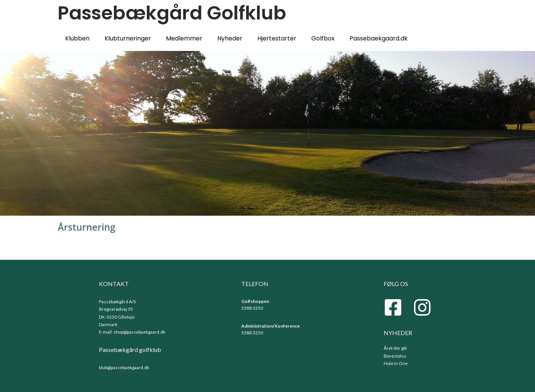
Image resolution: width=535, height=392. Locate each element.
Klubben (77, 38)
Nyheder (230, 38)
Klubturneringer (128, 38)
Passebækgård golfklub (130, 350)
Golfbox (323, 38)
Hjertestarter (277, 38)
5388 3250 (252, 308)
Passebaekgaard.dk (379, 38)
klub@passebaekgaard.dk (124, 367)
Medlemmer (184, 38)
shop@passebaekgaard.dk (139, 332)
